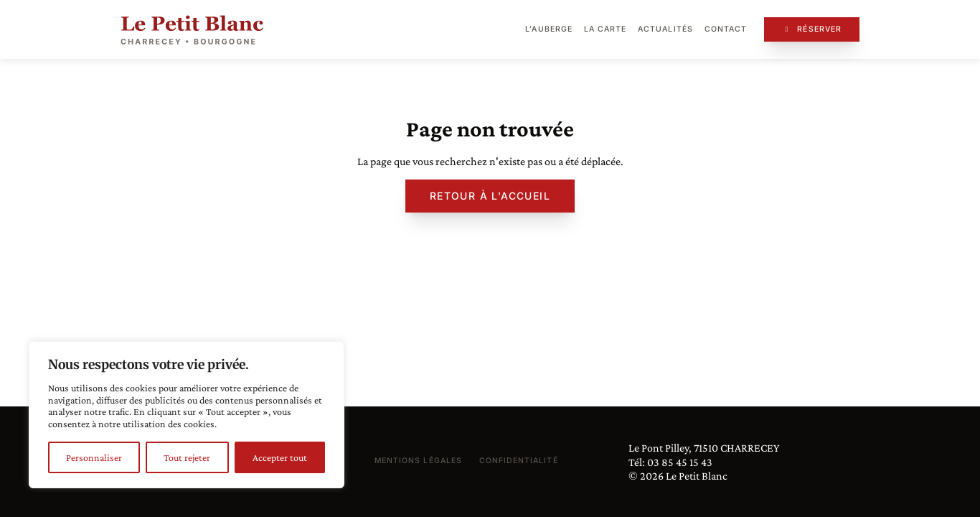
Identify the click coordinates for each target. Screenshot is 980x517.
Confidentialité (519, 461)
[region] (187, 415)
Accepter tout (280, 457)
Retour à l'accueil (490, 196)
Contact (726, 29)
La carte (605, 29)
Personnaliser (94, 457)
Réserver (812, 29)
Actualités (665, 29)
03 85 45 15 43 (680, 462)
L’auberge (548, 29)
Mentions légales (418, 461)
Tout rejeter (187, 457)
